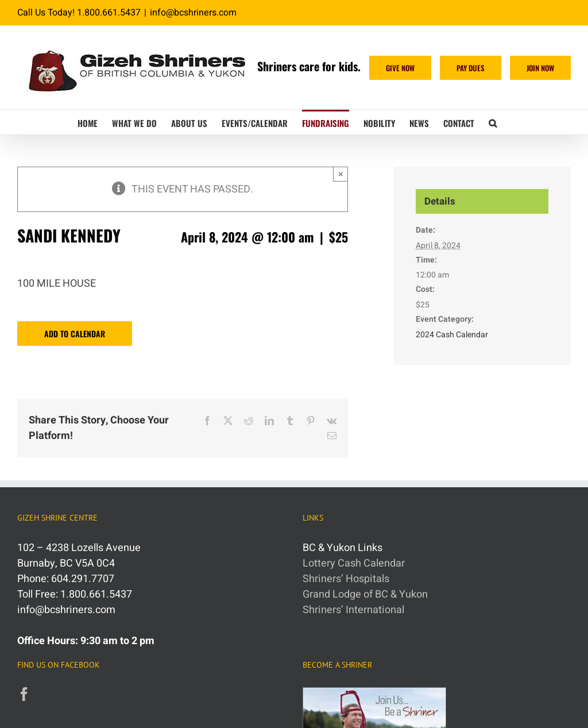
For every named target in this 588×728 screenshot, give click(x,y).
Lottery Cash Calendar (354, 563)
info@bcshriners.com (193, 13)
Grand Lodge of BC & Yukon (365, 594)
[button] (493, 122)
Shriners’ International (353, 610)
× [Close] (341, 174)
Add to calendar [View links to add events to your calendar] (75, 334)
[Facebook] (24, 694)
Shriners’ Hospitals (346, 579)
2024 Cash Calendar (452, 335)
